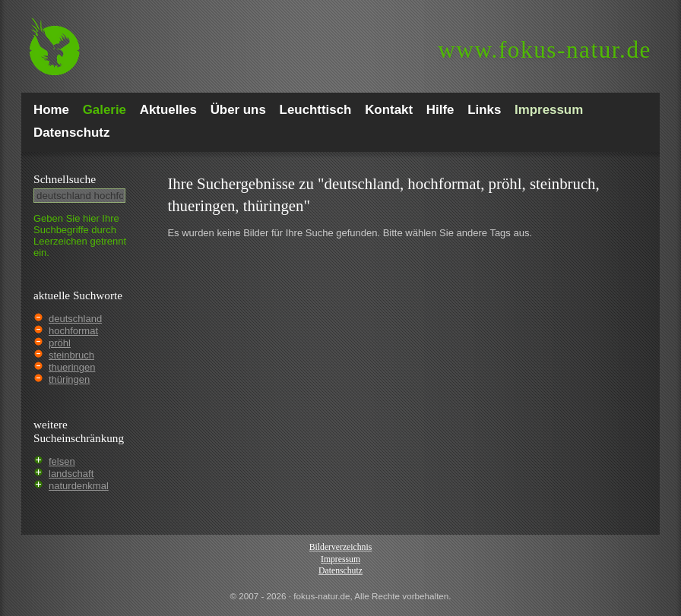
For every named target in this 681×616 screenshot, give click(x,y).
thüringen (69, 379)
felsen (62, 461)
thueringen (72, 367)
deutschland (75, 319)
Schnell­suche (65, 179)
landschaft (71, 474)
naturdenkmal (79, 486)
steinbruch (71, 355)
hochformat (73, 331)
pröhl (60, 343)
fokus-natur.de (545, 50)
